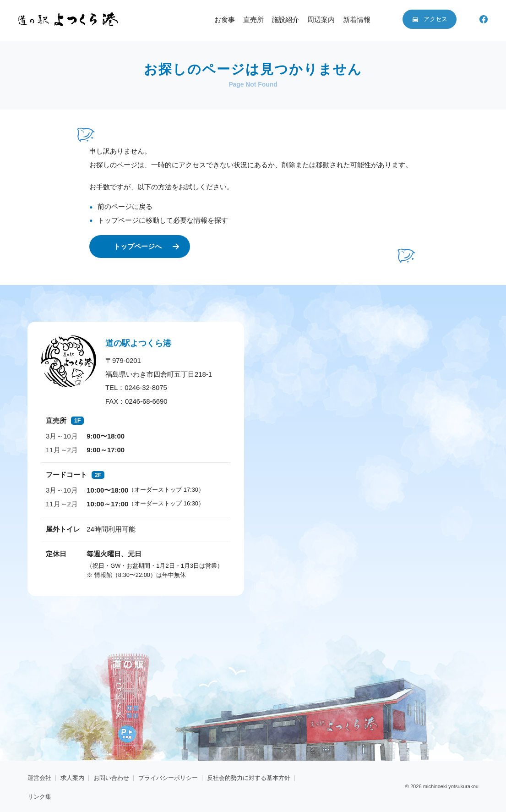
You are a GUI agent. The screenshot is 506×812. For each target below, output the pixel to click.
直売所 (253, 20)
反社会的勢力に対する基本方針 (249, 778)
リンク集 (39, 797)
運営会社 (39, 778)
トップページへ (138, 246)
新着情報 (357, 20)
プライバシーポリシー (168, 778)
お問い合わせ (111, 778)
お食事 (225, 20)
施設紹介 (285, 20)
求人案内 (72, 778)
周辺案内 (321, 20)
